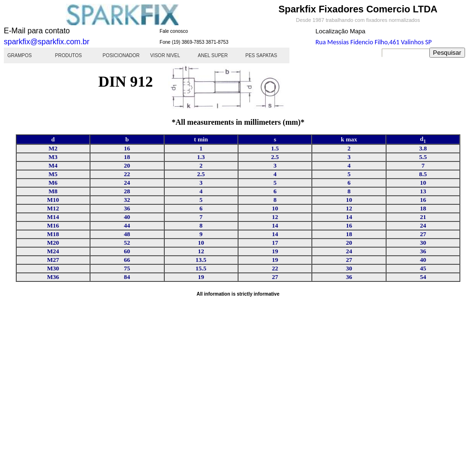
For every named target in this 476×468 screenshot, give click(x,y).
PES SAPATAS (262, 55)
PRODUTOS (69, 55)
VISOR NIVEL (165, 55)
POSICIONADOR (121, 55)
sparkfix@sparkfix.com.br (47, 42)
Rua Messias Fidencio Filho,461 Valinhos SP (374, 42)
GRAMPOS (20, 55)
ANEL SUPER (213, 55)
